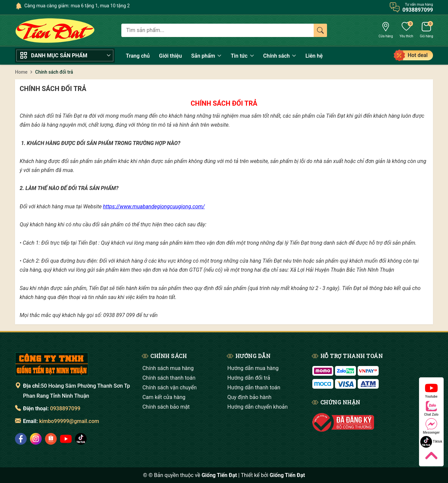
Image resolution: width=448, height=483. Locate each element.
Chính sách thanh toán (169, 378)
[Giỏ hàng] (426, 31)
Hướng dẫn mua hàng (253, 368)
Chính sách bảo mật (166, 407)
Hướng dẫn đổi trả (249, 378)
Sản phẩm (206, 56)
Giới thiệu (170, 56)
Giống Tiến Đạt (287, 475)
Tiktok (431, 442)
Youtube (431, 390)
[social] (21, 439)
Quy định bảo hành (249, 397)
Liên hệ (314, 56)
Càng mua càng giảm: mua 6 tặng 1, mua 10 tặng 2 (77, 6)
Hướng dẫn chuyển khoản (257, 407)
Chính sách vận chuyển (169, 387)
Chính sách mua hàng (168, 368)
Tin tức (242, 56)
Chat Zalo (431, 408)
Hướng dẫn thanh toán (254, 387)
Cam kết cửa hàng (164, 397)
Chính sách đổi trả (53, 89)
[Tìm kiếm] (320, 30)
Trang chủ (138, 56)
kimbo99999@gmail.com (69, 421)
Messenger (431, 426)
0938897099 (65, 408)
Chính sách (280, 56)
